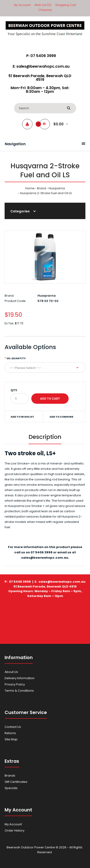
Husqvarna (57, 188)
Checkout (45, 10)
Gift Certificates (16, 782)
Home (30, 188)
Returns (10, 733)
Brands (10, 776)
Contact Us (13, 727)
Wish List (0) (43, 5)
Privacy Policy (15, 684)
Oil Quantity (16, 358)
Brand (42, 188)
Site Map (11, 739)
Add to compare (61, 417)
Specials (11, 788)
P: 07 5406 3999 (41, 56)
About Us (11, 672)
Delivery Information (20, 678)
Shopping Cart (66, 5)
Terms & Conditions (19, 691)
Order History (15, 830)
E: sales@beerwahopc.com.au (41, 66)
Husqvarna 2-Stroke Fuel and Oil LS (46, 193)
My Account (22, 5)
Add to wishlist (22, 417)
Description (45, 437)
